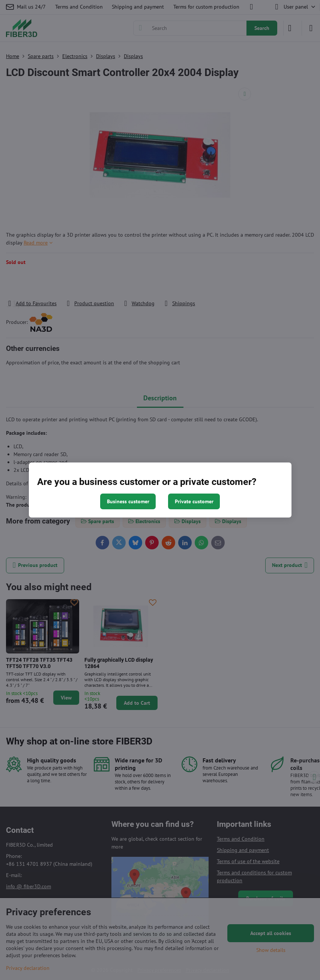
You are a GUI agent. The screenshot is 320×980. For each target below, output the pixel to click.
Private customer (194, 501)
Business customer (128, 501)
